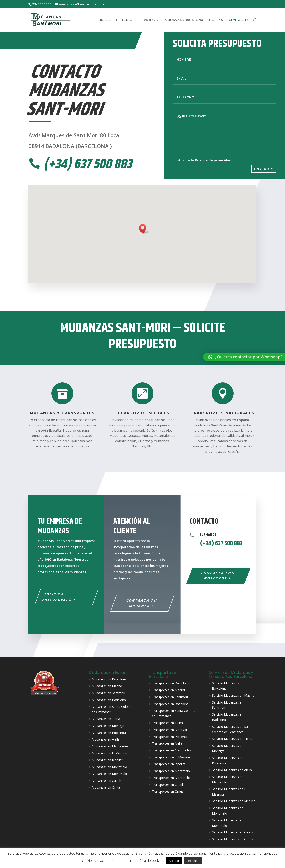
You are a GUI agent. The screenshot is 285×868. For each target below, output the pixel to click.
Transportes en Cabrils (168, 785)
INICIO (105, 20)
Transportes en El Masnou (171, 757)
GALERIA (216, 20)
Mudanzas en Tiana (106, 719)
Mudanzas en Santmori (108, 693)
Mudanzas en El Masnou (109, 753)
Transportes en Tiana (167, 723)
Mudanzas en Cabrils (107, 781)
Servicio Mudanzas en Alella (232, 770)
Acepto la (202, 160)
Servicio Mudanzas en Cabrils (233, 832)
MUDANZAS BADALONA (184, 20)
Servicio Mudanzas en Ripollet (233, 801)
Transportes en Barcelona (171, 683)
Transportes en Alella (167, 743)
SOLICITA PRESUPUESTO (57, 597)
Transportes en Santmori (170, 697)
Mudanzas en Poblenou (109, 733)
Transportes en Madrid (168, 690)
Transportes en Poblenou (170, 737)
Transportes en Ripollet (169, 764)
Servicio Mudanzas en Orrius (232, 839)
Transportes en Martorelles (172, 750)
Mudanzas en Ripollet (107, 760)
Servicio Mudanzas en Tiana (232, 739)
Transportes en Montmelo (171, 771)
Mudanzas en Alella (106, 739)
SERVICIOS (146, 20)
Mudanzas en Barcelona (109, 679)
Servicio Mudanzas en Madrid (233, 695)
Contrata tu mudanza (142, 603)
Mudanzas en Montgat (108, 726)
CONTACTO (238, 20)
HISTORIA (124, 20)
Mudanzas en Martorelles (110, 746)
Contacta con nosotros (218, 576)
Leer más (193, 861)
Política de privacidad (213, 160)
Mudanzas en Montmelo (109, 767)
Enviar (262, 169)
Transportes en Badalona (170, 704)
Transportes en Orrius (168, 791)
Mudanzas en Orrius (106, 787)
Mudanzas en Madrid (107, 686)
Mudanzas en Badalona (109, 700)
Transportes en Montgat (170, 730)
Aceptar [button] (174, 861)
